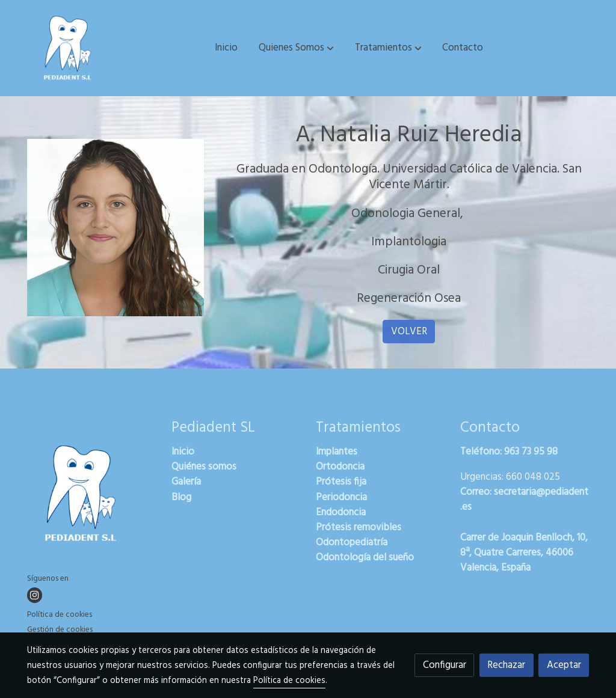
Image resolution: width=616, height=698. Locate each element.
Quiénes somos (204, 467)
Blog (181, 497)
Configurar (445, 665)
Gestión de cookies (60, 630)
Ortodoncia (340, 467)
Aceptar (564, 665)
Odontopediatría (352, 543)
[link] (68, 48)
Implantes (337, 452)
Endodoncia (341, 513)
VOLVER (409, 332)
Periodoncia (341, 497)
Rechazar (506, 665)
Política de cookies (60, 615)
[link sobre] (92, 496)
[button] (296, 48)
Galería (186, 482)
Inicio (183, 452)
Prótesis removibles (359, 528)
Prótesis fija (341, 482)
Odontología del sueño (365, 558)
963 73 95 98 (531, 452)
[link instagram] (35, 595)
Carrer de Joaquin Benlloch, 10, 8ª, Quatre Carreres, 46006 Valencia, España (524, 553)
